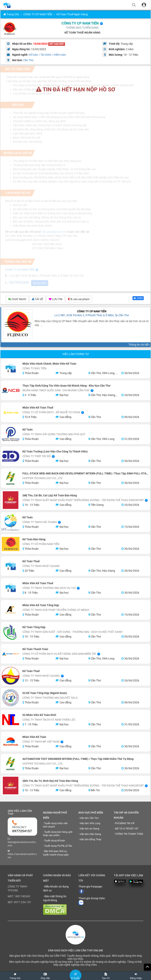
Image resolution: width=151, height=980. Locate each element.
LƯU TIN (56, 300)
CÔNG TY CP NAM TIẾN (38, 14)
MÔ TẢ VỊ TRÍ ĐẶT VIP (127, 829)
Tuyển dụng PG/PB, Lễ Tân (58, 846)
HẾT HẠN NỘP (57, 44)
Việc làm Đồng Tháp (90, 840)
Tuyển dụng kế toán (55, 841)
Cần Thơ (28, 60)
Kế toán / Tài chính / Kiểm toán (47, 55)
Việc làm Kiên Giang (90, 835)
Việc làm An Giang (89, 829)
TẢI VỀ (37, 300)
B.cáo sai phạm (79, 300)
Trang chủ (11, 14)
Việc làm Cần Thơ (89, 819)
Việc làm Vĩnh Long (90, 824)
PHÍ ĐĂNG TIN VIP (125, 824)
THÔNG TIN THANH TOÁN (129, 835)
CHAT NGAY (17, 300)
